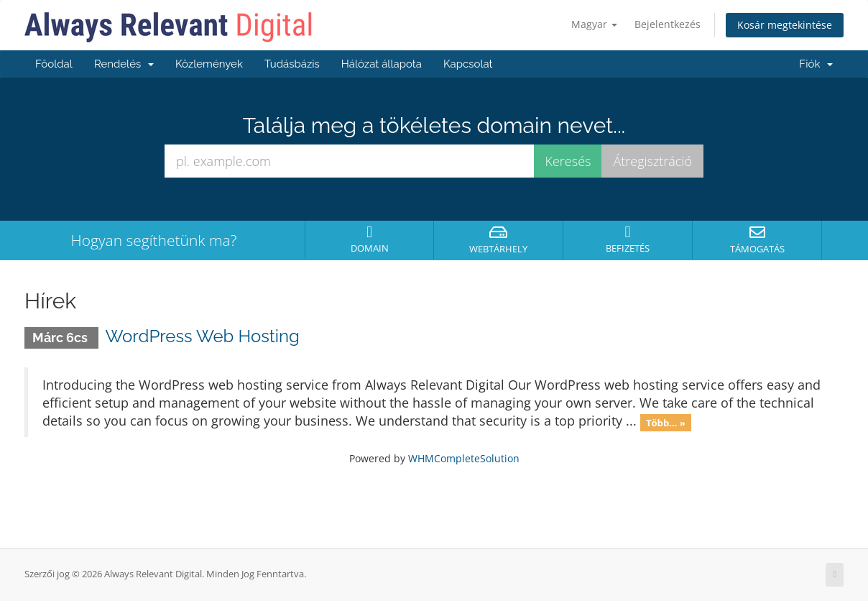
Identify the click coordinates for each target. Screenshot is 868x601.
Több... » (666, 422)
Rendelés (124, 64)
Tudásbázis (292, 64)
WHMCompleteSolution (464, 458)
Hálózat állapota (382, 64)
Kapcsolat (468, 64)
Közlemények (209, 64)
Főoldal (54, 64)
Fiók (816, 64)
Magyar (594, 24)
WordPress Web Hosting (203, 336)
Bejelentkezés (668, 24)
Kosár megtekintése (785, 25)
